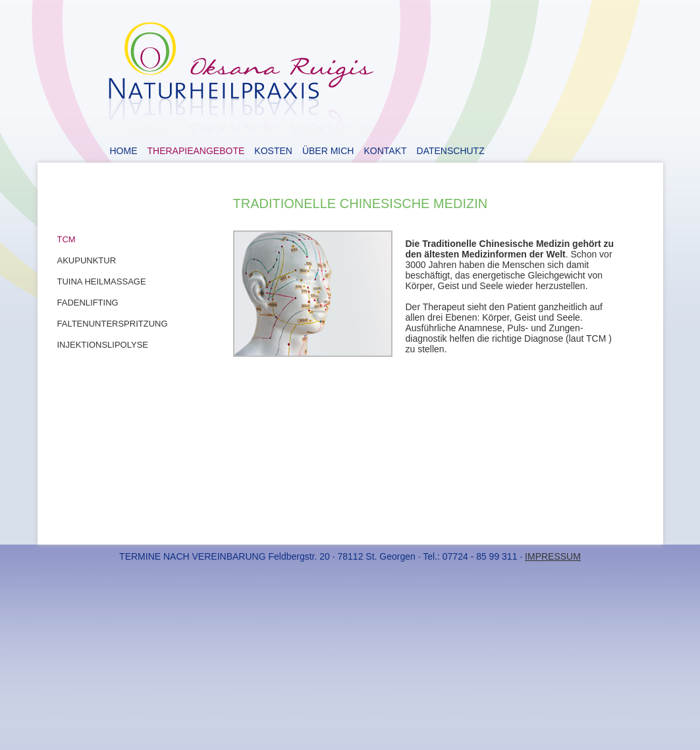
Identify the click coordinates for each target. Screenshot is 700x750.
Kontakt (385, 151)
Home (124, 151)
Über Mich (328, 151)
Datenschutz (451, 151)
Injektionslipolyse (103, 345)
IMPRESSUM (553, 556)
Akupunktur (87, 260)
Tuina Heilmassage (102, 281)
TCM (67, 239)
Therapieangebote (196, 151)
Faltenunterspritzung (113, 324)
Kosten (273, 151)
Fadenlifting (88, 303)
